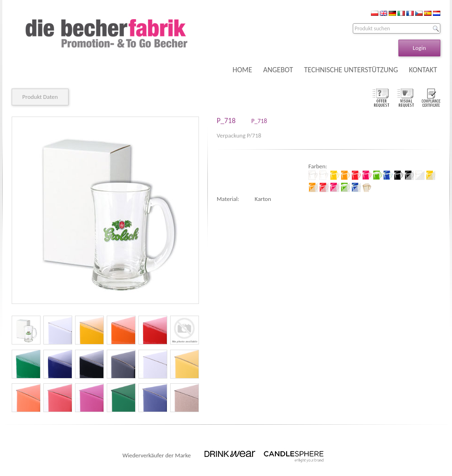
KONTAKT (423, 70)
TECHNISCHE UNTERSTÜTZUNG (351, 70)
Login (419, 48)
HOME (242, 70)
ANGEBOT (278, 70)
